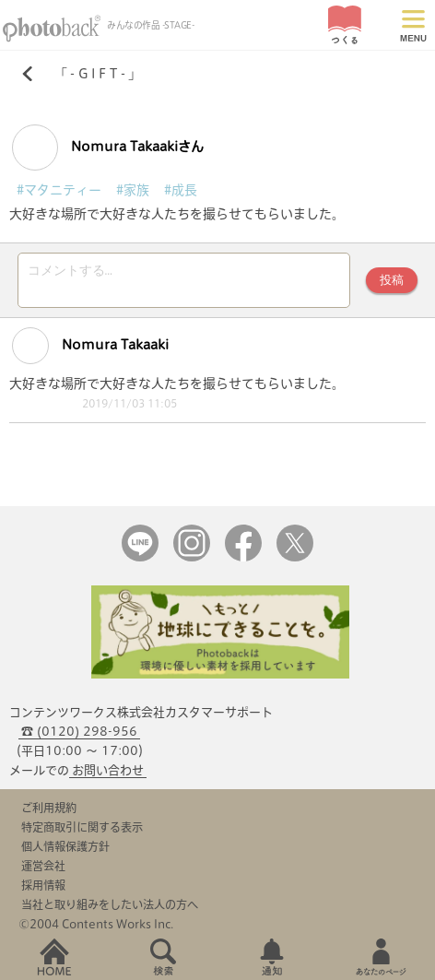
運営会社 (43, 866)
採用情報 (43, 885)
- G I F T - (98, 74)
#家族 (133, 190)
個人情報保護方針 (65, 846)
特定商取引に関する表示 (82, 827)
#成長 (181, 190)
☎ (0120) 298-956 (79, 732)
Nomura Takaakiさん (108, 148)
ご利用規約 (49, 808)
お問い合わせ (108, 770)
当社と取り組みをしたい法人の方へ (110, 904)
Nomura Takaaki (90, 346)
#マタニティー (59, 190)
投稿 (392, 280)
